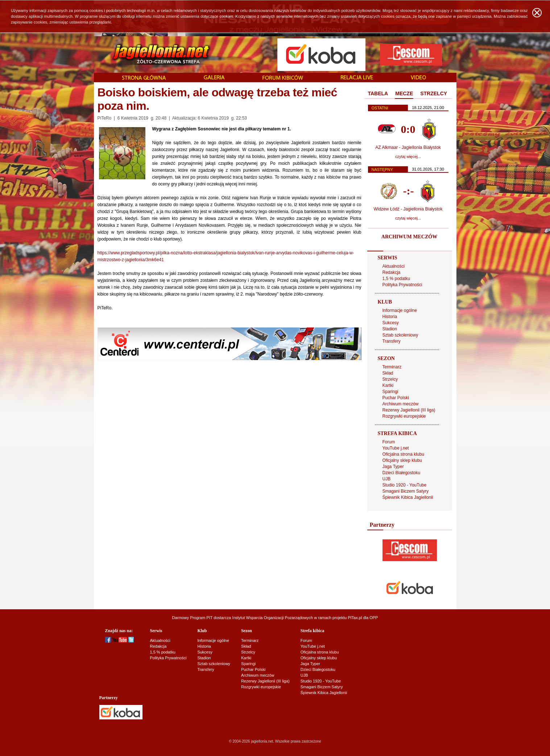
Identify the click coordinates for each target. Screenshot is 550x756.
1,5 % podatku (396, 279)
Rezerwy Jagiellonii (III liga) (409, 410)
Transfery (392, 341)
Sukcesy (391, 323)
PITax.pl (355, 618)
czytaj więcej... (408, 156)
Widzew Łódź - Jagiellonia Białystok (408, 209)
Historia (390, 317)
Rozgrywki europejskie (404, 416)
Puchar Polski (396, 398)
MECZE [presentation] (404, 93)
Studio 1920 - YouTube (405, 485)
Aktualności (394, 266)
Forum (389, 442)
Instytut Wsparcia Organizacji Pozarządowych (272, 618)
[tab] (378, 94)
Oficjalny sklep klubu (402, 460)
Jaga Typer (393, 467)
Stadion (390, 329)
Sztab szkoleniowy (400, 335)
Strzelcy (390, 379)
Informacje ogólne (400, 310)
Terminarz (392, 367)
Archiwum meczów (401, 404)
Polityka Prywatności (402, 285)
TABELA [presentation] (378, 93)
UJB (387, 479)
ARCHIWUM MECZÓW (409, 237)
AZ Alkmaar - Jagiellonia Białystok (408, 147)
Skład (388, 373)
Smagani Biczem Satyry (406, 491)
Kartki (388, 385)
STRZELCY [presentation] (434, 93)
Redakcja (392, 272)
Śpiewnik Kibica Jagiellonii (408, 497)
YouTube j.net (396, 448)
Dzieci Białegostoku (402, 473)
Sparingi (390, 392)
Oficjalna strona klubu (403, 454)
